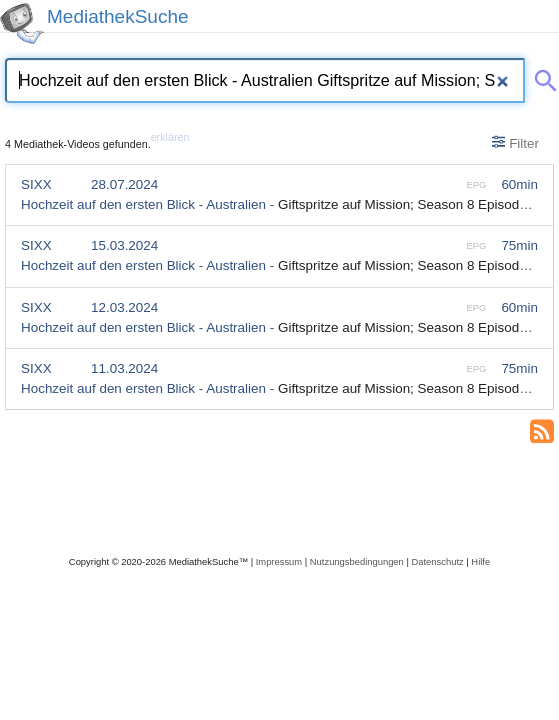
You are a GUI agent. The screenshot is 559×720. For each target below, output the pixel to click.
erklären (170, 137)
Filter (515, 143)
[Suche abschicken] (542, 77)
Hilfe (480, 561)
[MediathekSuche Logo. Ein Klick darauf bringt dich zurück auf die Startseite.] (22, 23)
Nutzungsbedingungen (357, 561)
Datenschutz (437, 561)
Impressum (279, 561)
